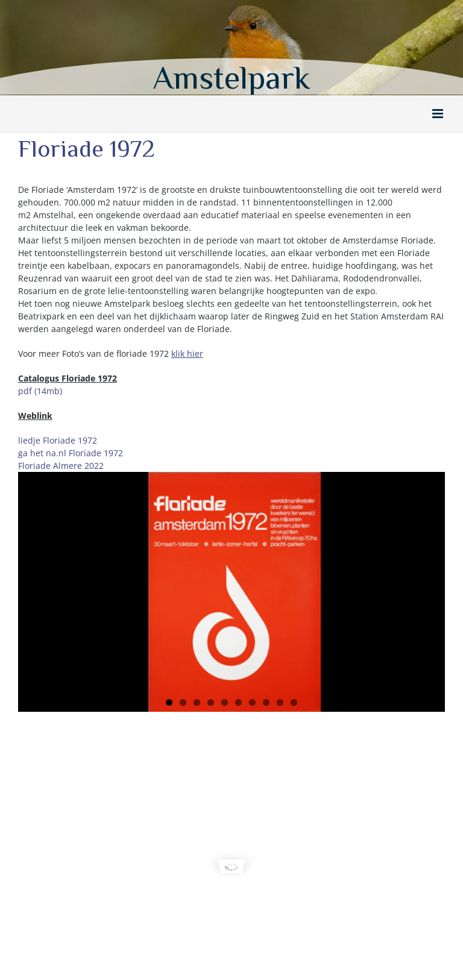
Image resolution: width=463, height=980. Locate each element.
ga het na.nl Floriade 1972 (71, 453)
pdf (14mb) (40, 391)
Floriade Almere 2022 (61, 466)
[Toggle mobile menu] (439, 114)
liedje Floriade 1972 (58, 440)
